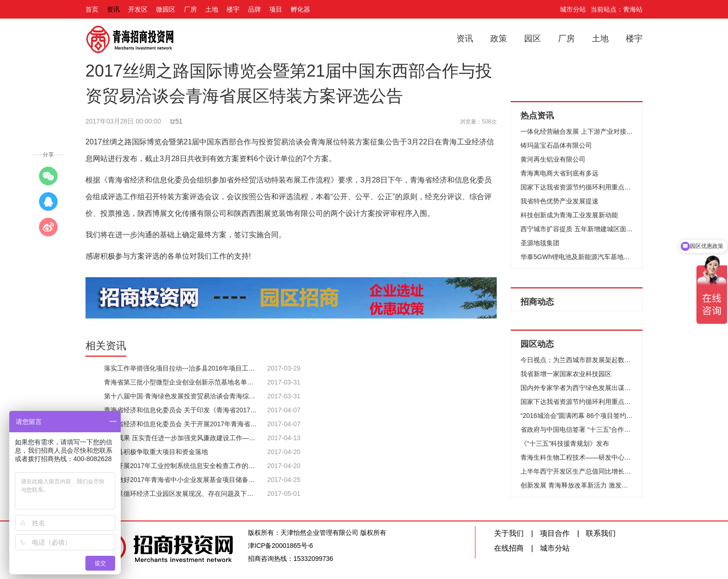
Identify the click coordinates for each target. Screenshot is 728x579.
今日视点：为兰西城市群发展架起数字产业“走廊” (577, 360)
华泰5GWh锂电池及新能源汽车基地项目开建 (577, 257)
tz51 (176, 121)
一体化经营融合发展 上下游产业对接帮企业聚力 (577, 131)
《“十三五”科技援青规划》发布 (565, 443)
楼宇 (233, 9)
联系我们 (601, 533)
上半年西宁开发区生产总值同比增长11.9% (577, 471)
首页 (92, 9)
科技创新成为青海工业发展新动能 (569, 215)
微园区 (166, 9)
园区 (533, 39)
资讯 (113, 9)
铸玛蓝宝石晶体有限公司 (556, 145)
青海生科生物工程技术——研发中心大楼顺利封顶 (577, 457)
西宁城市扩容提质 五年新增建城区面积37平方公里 (577, 229)
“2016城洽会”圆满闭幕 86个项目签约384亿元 (577, 416)
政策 (499, 39)
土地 (212, 9)
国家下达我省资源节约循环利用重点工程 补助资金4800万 (577, 187)
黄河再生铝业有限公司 (553, 159)
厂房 (190, 9)
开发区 (138, 9)
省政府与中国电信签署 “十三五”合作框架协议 (577, 429)
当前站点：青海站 (617, 9)
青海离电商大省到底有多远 (559, 173)
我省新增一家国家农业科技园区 (566, 374)
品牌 (254, 9)
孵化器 (300, 9)
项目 (276, 9)
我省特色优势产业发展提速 (559, 201)
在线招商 (509, 548)
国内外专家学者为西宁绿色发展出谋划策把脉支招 (577, 388)
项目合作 (555, 533)
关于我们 (509, 533)
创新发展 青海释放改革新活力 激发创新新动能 (577, 485)
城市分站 (573, 9)
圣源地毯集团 (540, 243)
